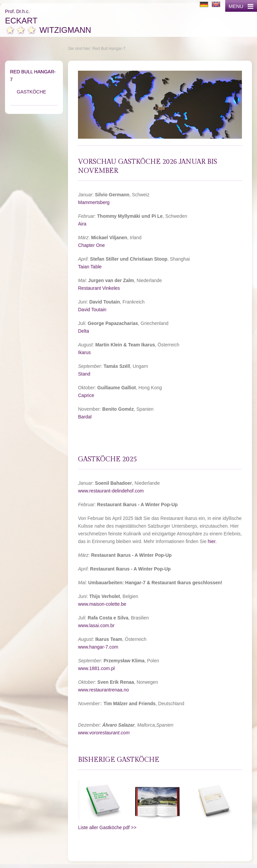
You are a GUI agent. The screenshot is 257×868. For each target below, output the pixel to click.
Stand (84, 374)
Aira (82, 224)
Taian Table (90, 267)
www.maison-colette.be (102, 604)
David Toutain (92, 310)
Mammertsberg (94, 202)
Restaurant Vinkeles (99, 288)
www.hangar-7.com (98, 647)
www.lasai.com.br (96, 625)
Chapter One (91, 245)
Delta (83, 331)
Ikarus (84, 352)
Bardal (85, 417)
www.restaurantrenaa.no (103, 690)
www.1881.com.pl (96, 668)
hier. (213, 541)
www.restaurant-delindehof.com (111, 491)
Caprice (86, 395)
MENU (241, 6)
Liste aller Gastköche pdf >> (107, 827)
